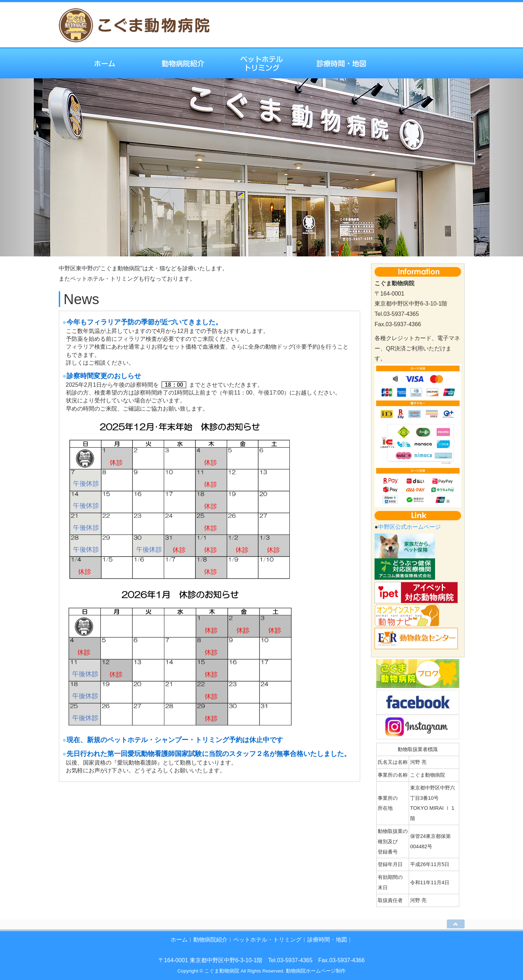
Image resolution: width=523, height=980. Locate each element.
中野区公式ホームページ (409, 527)
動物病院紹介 (210, 940)
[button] (39, 167)
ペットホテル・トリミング (267, 940)
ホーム (179, 940)
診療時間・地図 (327, 940)
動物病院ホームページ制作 (316, 971)
